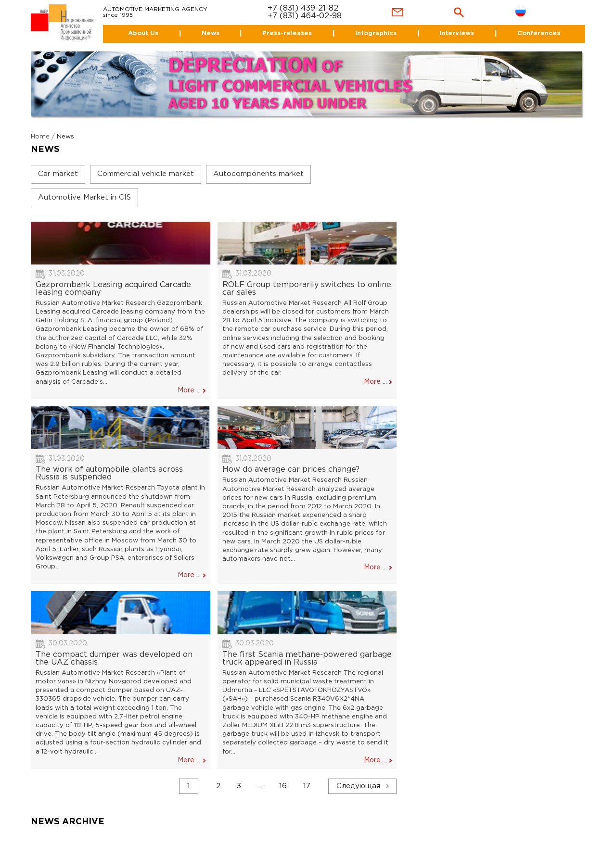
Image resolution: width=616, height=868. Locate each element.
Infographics (376, 33)
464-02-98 (321, 16)
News (211, 33)
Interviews (457, 33)
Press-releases (287, 33)
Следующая (358, 786)
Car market (58, 174)
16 (283, 786)
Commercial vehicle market (146, 174)
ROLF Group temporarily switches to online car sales (307, 289)
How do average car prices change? (291, 470)
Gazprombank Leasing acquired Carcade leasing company (113, 289)
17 (307, 786)
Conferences (539, 33)
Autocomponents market (258, 174)
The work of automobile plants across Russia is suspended (109, 473)
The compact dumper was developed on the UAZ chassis (114, 659)
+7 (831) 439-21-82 (303, 8)
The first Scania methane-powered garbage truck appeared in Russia (307, 659)
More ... (189, 390)
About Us (143, 33)
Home (40, 137)
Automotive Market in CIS (84, 197)
